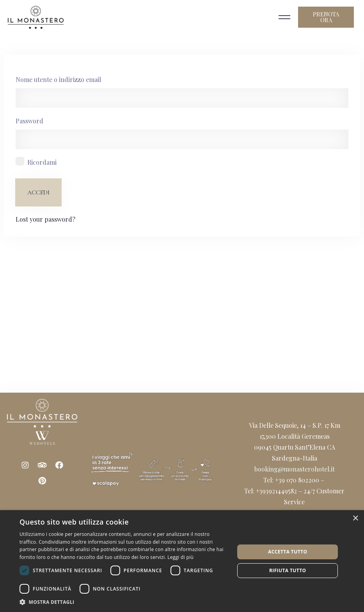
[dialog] (182, 561)
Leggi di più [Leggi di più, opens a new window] (180, 557)
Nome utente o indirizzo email (58, 79)
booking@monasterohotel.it (295, 469)
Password (29, 121)
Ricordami (42, 162)
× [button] (355, 519)
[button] (124, 602)
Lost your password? (45, 219)
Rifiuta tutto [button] (288, 570)
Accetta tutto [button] (288, 552)
